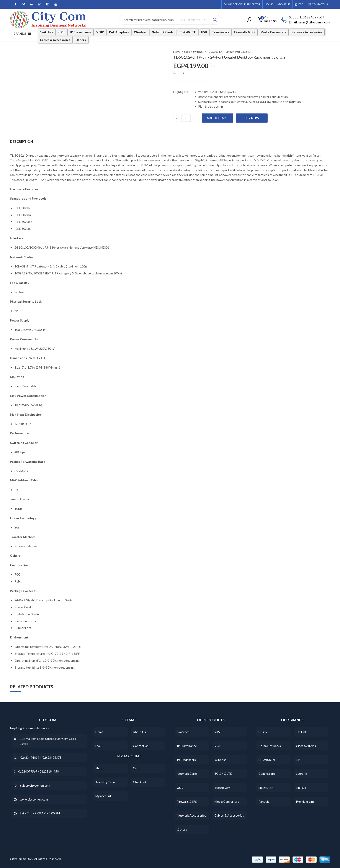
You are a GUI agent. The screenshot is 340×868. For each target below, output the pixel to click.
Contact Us (141, 746)
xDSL (218, 732)
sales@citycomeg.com (35, 785)
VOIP (218, 746)
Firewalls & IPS (187, 802)
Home (177, 52)
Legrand (302, 774)
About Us (139, 732)
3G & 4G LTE (223, 774)
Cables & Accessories (229, 815)
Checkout (140, 782)
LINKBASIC (266, 788)
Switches (198, 52)
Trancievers (222, 788)
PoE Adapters (186, 760)
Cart (136, 768)
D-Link (263, 732)
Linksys (301, 788)
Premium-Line (305, 802)
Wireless (220, 760)
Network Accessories (192, 815)
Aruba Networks (270, 746)
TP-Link (301, 732)
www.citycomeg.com (34, 799)
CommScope (267, 774)
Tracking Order (106, 782)
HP (298, 760)
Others (182, 829)
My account (103, 796)
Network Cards (187, 774)
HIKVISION (267, 760)
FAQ (98, 746)
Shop (187, 52)
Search (215, 20)
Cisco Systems (306, 746)
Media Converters (227, 802)
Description (21, 141)
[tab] (21, 141)
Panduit (264, 802)
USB (180, 788)
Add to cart (217, 118)
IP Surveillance (187, 746)
